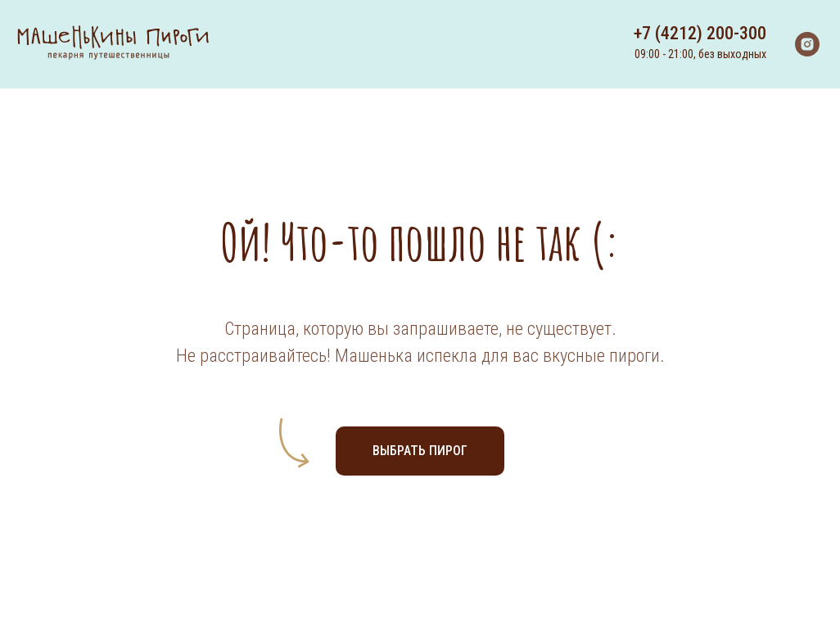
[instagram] (807, 44)
